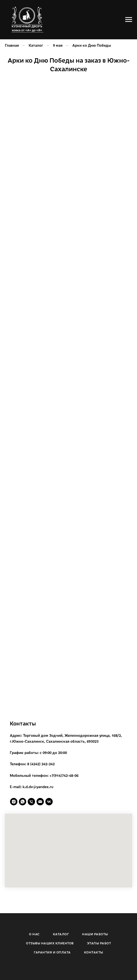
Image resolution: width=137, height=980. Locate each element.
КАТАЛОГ (61, 934)
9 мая (58, 45)
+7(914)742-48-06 (64, 775)
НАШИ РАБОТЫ (95, 934)
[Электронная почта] (40, 802)
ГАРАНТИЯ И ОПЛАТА (52, 952)
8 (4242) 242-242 (41, 764)
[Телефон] (31, 802)
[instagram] (14, 802)
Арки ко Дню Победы (92, 45)
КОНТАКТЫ (94, 952)
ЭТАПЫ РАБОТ (99, 943)
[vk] (49, 802)
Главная (12, 45)
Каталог (36, 45)
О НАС (34, 934)
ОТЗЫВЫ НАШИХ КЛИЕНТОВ (50, 943)
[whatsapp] (23, 802)
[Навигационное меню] (129, 20)
